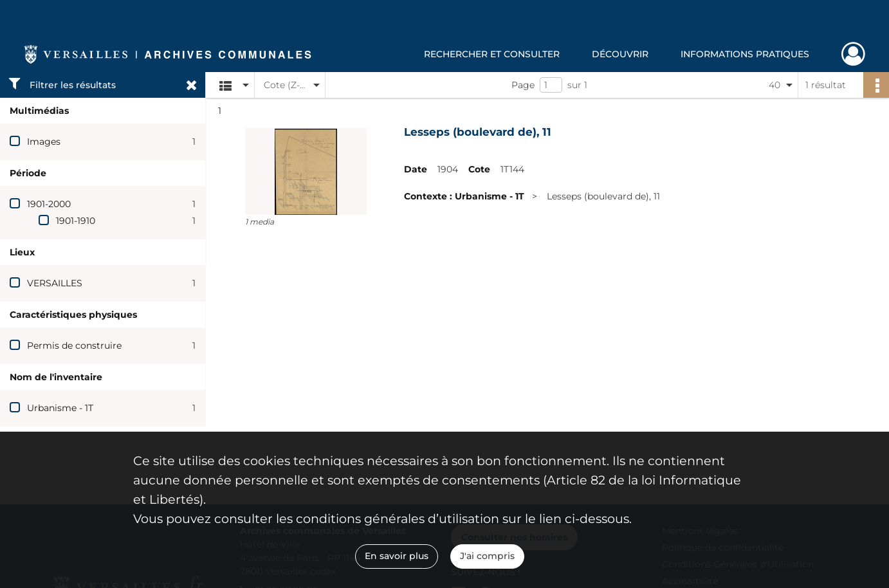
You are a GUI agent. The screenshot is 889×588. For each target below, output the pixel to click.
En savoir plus (397, 556)
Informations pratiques (745, 54)
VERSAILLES (55, 283)
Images (44, 142)
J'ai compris (487, 556)
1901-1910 (76, 221)
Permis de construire (74, 345)
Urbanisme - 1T (60, 408)
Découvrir (620, 54)
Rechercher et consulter (492, 54)
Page (523, 85)
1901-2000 (49, 204)
